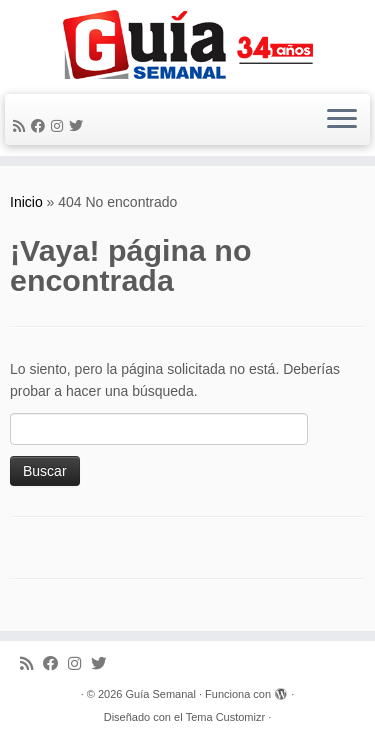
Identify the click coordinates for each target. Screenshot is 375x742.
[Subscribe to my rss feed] (22, 126)
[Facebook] (41, 126)
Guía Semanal (161, 694)
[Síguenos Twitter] (79, 126)
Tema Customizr (225, 717)
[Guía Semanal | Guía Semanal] (187, 44)
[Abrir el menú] (342, 120)
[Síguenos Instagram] (60, 126)
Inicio (26, 202)
